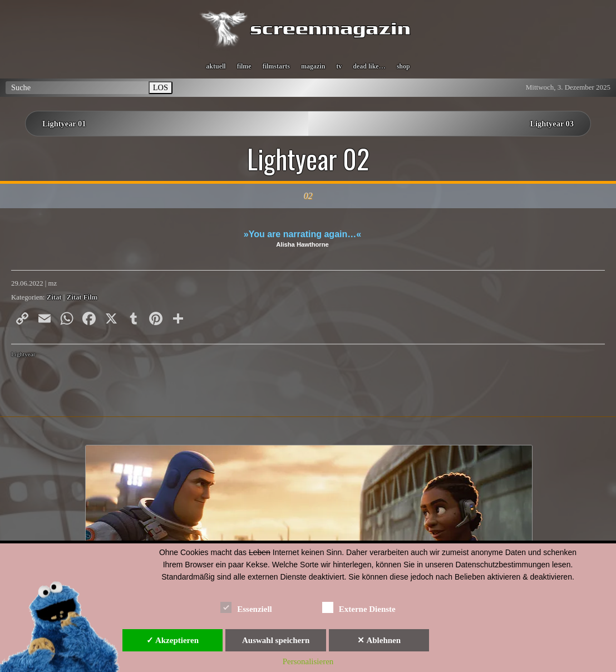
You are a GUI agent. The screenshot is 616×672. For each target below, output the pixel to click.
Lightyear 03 (552, 124)
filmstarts (276, 66)
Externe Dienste (359, 607)
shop (403, 66)
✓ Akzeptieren (173, 640)
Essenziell (246, 607)
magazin (313, 66)
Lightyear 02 (308, 159)
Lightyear (23, 354)
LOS (161, 87)
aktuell (216, 66)
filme (244, 66)
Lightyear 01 (64, 124)
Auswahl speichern (276, 640)
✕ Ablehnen (379, 640)
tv (339, 66)
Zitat (54, 297)
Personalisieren (308, 661)
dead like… (369, 66)
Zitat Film (82, 297)
